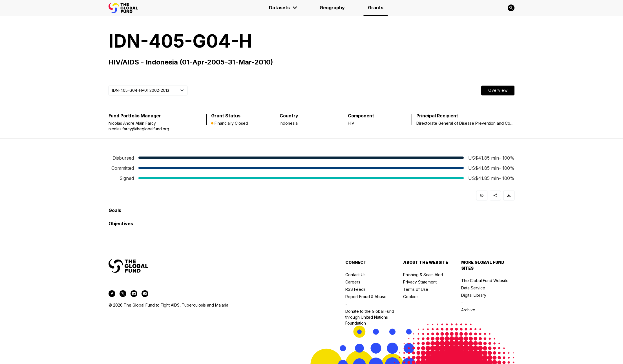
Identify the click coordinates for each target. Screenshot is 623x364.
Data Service (473, 288)
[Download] (509, 196)
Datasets (283, 8)
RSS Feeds (355, 289)
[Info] (482, 196)
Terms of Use (416, 289)
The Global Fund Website (485, 281)
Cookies (411, 297)
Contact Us (355, 275)
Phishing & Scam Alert (423, 275)
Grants (376, 8)
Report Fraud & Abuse (366, 297)
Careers (353, 282)
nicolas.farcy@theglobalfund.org (139, 129)
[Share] (495, 196)
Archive (468, 310)
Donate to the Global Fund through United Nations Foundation (370, 317)
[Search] (511, 8)
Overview (498, 90)
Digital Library (474, 295)
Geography (332, 8)
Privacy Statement (420, 282)
